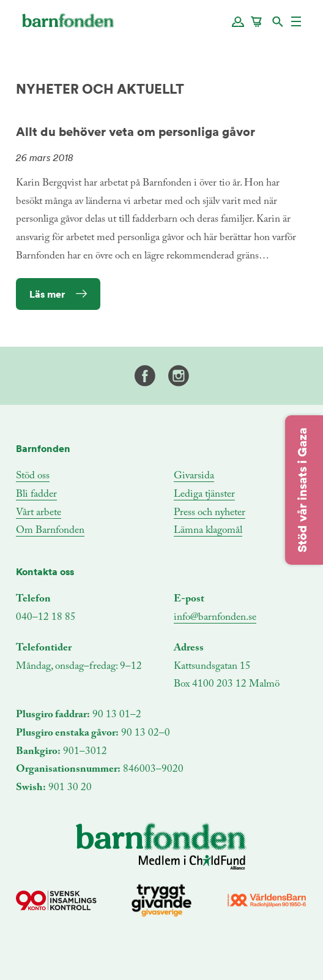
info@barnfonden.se (215, 618)
